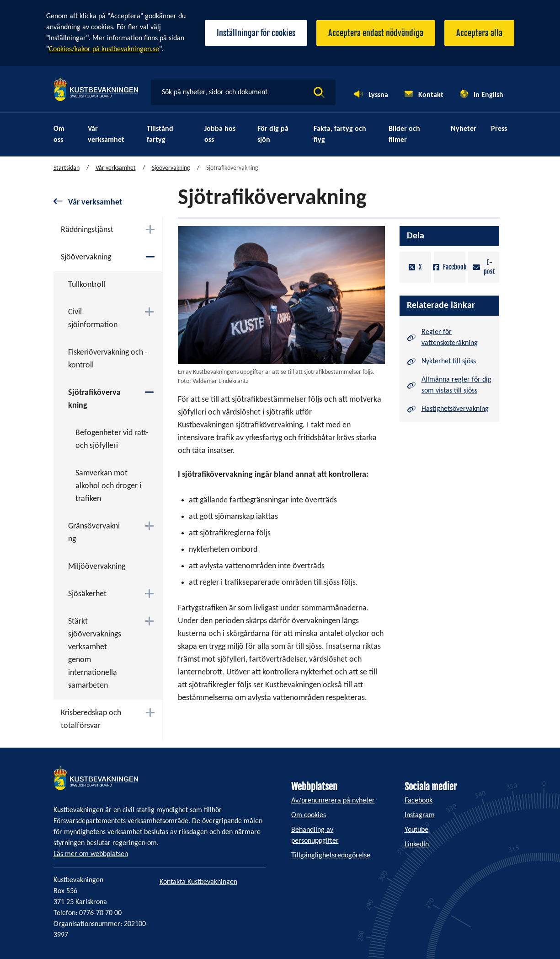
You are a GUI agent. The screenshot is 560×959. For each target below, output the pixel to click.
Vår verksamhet (116, 168)
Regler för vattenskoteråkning (450, 338)
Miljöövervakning (97, 567)
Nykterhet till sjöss (449, 361)
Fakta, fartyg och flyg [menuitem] (340, 135)
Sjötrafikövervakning (94, 399)
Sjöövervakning (171, 168)
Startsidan (67, 168)
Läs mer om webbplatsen (91, 854)
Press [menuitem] (499, 129)
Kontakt (431, 95)
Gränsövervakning (94, 533)
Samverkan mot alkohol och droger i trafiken (108, 486)
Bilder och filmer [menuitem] (404, 135)
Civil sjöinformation (93, 319)
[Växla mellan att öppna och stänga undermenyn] (150, 229)
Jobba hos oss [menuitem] (220, 135)
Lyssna (378, 95)
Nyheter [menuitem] (464, 129)
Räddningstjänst (87, 230)
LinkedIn (417, 845)
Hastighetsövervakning (455, 409)
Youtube (416, 830)
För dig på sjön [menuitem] (273, 135)
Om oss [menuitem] (59, 135)
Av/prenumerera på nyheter (333, 801)
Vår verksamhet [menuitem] (106, 135)
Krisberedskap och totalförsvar (91, 719)
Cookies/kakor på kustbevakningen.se (104, 49)
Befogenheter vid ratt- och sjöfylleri (112, 439)
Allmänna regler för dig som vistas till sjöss (456, 385)
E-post (484, 267)
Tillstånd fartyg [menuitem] (160, 135)
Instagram (420, 815)
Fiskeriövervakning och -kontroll (108, 359)
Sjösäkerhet (87, 594)
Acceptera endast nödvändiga (376, 33)
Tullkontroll (87, 285)
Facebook (450, 267)
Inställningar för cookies (256, 33)
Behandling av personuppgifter (315, 835)
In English (488, 95)
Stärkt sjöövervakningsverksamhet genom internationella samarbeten (95, 654)
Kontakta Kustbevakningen (198, 882)
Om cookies (309, 815)
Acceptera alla (479, 33)
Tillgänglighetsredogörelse (331, 856)
